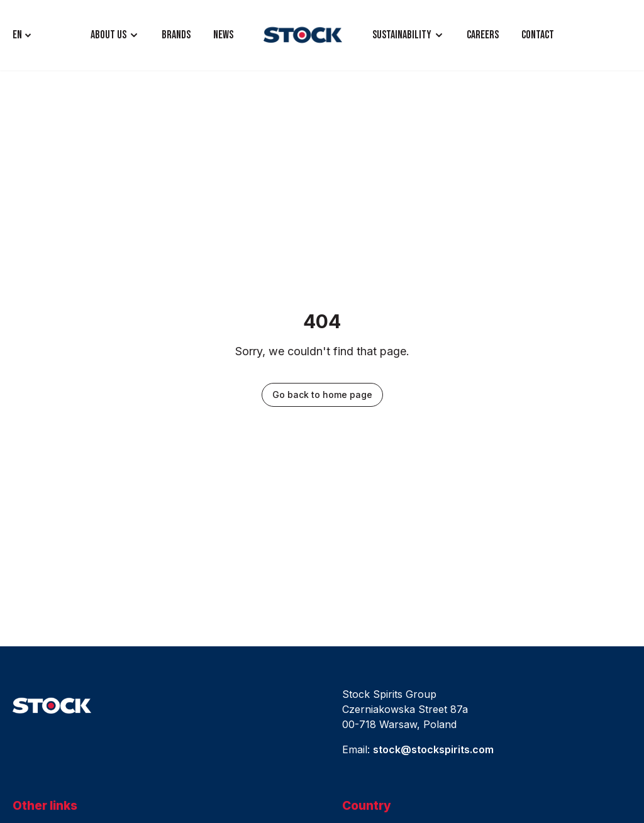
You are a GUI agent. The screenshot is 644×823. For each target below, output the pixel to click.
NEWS (223, 35)
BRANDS (176, 35)
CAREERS (483, 35)
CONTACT (538, 35)
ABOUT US (108, 35)
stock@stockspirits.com (433, 749)
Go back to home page (322, 395)
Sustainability (402, 35)
